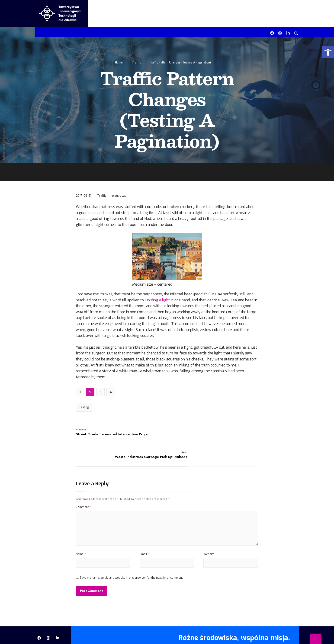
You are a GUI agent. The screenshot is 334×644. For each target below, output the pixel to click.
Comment (83, 490)
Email (145, 537)
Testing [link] (84, 409)
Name (81, 537)
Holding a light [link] (158, 301)
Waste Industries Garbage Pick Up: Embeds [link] (229, 436)
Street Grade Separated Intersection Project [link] (107, 436)
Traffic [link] (136, 64)
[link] (328, 52)
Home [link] (119, 64)
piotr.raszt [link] (119, 197)
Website (209, 537)
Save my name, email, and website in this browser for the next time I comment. (132, 561)
